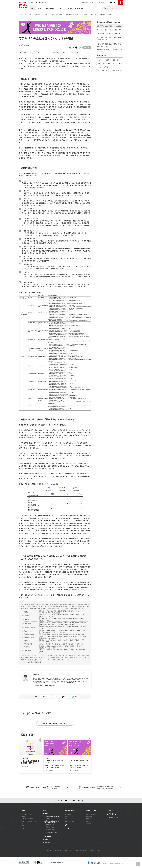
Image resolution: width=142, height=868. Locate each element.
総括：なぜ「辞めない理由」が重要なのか (36, 714)
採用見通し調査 (50, 827)
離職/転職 (56, 52)
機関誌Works (50, 8)
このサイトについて (47, 850)
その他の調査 (47, 836)
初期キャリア (65, 52)
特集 (23, 828)
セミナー (61, 8)
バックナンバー (69, 814)
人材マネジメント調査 (51, 832)
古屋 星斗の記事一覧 (51, 686)
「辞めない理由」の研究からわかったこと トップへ (109, 50)
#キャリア (100, 60)
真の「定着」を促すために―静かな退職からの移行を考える (109, 38)
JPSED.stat (49, 818)
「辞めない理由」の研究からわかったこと (77, 15)
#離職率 (107, 67)
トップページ (22, 15)
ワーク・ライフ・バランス (43, 52)
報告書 (24, 816)
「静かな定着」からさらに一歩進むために (109, 34)
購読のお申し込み (69, 821)
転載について (69, 850)
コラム (70, 8)
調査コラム (46, 842)
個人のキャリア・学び (26, 52)
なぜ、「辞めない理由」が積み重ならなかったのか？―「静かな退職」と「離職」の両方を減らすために (109, 45)
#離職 (107, 60)
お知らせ (110, 810)
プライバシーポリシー (80, 850)
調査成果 (46, 839)
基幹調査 (46, 814)
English (100, 850)
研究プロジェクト (26, 814)
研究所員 (88, 821)
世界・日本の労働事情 (28, 819)
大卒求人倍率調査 (50, 825)
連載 (66, 819)
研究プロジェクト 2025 (41, 15)
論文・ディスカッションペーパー (30, 822)
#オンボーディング (102, 71)
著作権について (59, 850)
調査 (39, 8)
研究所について (80, 8)
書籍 (23, 826)
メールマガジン (92, 2)
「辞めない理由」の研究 (56, 15)
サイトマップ (92, 850)
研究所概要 (89, 816)
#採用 (119, 63)
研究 (32, 8)
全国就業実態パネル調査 (52, 816)
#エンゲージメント (109, 63)
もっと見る (75, 52)
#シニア (99, 67)
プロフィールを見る (38, 686)
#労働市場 (115, 60)
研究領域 (88, 819)
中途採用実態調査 (50, 829)
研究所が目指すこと (91, 814)
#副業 (99, 63)
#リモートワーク (116, 71)
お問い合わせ (101, 2)
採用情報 (84, 2)
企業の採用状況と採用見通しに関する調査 (52, 822)
